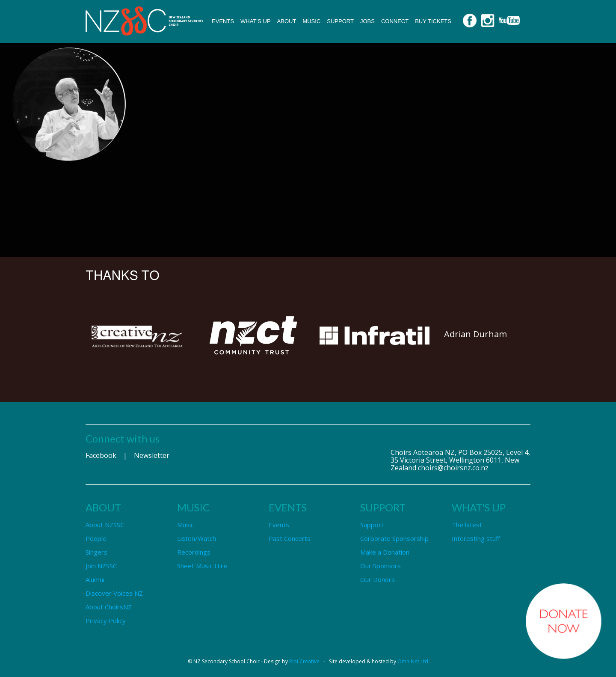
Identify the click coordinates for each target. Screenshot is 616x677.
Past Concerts (290, 538)
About (287, 21)
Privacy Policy (106, 621)
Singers (96, 552)
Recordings (194, 552)
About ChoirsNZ (109, 607)
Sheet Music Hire (202, 566)
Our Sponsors (381, 566)
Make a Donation (385, 552)
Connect (395, 21)
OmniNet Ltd (413, 661)
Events (223, 21)
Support (340, 21)
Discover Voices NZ (114, 593)
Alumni (95, 579)
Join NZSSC (101, 566)
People (96, 538)
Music (311, 21)
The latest (467, 525)
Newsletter (152, 455)
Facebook (101, 455)
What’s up (256, 21)
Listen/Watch (197, 538)
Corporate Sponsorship (394, 538)
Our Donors (378, 579)
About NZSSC (105, 525)
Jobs (367, 21)
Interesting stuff (476, 538)
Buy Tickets (433, 21)
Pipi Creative (304, 661)
